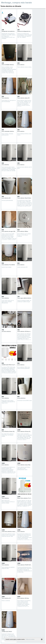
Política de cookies (30, 639)
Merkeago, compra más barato (17, 3)
